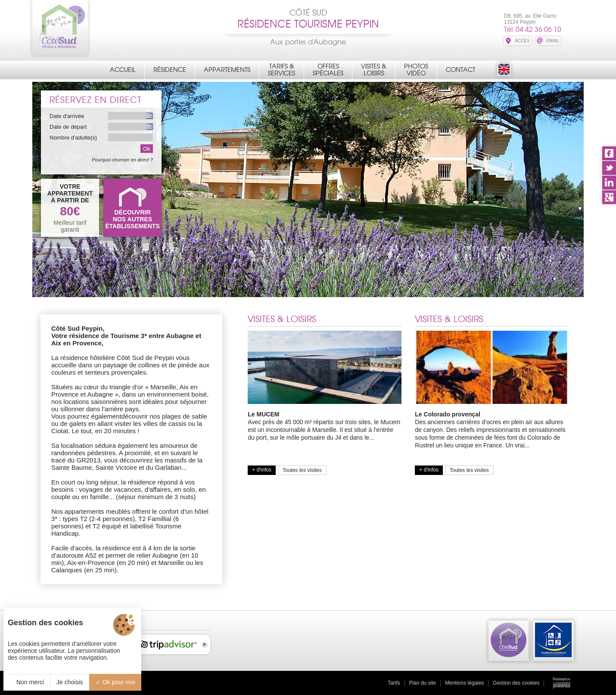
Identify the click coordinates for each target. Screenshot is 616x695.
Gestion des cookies (516, 683)
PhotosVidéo (416, 70)
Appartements (227, 70)
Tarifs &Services (282, 70)
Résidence (170, 70)
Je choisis (70, 682)
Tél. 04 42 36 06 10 (533, 29)
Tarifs (394, 683)
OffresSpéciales (328, 70)
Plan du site (423, 683)
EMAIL (553, 41)
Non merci (27, 682)
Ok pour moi (115, 682)
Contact (460, 70)
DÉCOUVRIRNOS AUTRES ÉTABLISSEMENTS (132, 219)
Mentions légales (464, 683)
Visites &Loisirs (374, 70)
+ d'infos (262, 470)
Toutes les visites (302, 470)
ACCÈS (522, 41)
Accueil (123, 70)
